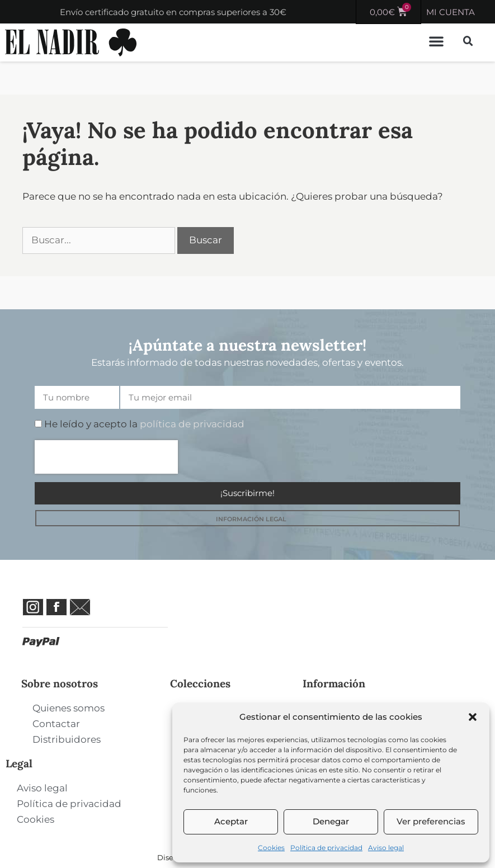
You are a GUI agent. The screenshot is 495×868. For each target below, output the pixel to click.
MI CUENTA (451, 12)
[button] (473, 717)
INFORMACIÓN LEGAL (251, 519)
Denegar (331, 821)
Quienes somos (69, 708)
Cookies (271, 848)
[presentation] (106, 457)
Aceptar (231, 821)
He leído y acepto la (144, 424)
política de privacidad (192, 424)
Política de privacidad (326, 848)
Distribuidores (67, 739)
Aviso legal (386, 848)
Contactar (56, 724)
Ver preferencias (431, 821)
